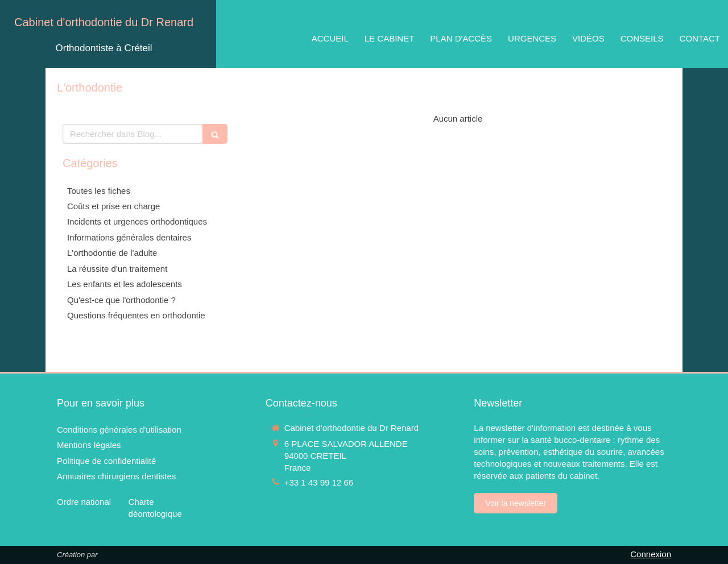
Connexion (651, 554)
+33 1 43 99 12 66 (319, 482)
